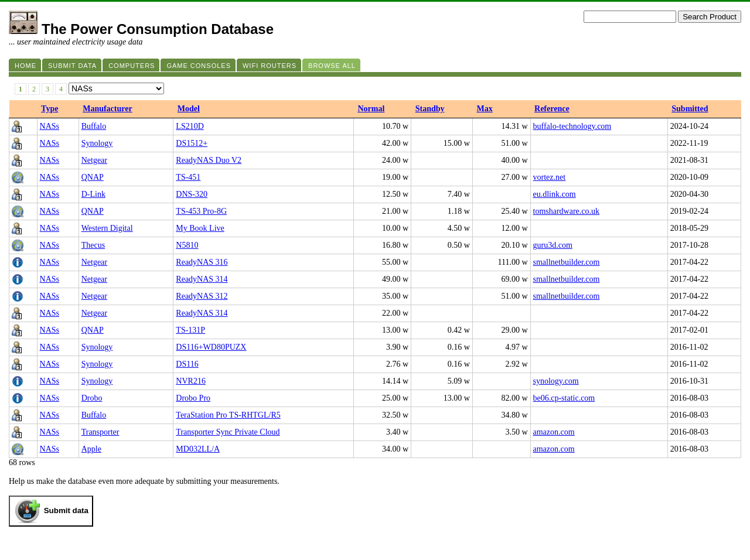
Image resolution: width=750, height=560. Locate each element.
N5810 (187, 245)
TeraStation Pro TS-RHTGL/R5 (228, 415)
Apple (91, 449)
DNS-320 (192, 194)
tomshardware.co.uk (567, 211)
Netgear (94, 160)
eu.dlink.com (555, 194)
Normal (371, 109)
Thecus (93, 245)
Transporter (100, 432)
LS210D (190, 126)
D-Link (93, 194)
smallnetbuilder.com (567, 262)
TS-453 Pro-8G (201, 211)
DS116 (187, 364)
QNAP (93, 177)
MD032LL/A (198, 449)
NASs (50, 126)
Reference (552, 109)
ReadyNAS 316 (202, 262)
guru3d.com (553, 245)
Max (484, 109)
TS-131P (190, 330)
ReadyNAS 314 (202, 279)
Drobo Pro (193, 398)
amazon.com (554, 432)
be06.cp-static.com (564, 398)
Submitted (690, 109)
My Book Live (200, 228)
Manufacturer (108, 109)
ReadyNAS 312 (202, 296)
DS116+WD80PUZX (211, 347)
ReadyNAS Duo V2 (209, 160)
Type (50, 109)
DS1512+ (192, 143)
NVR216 (191, 381)
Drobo (92, 398)
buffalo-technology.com (572, 126)
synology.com (556, 381)
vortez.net (550, 177)
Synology (97, 143)
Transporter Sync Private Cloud (228, 432)
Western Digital (107, 228)
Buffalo (94, 126)
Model (189, 109)
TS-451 (188, 177)
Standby (430, 109)
